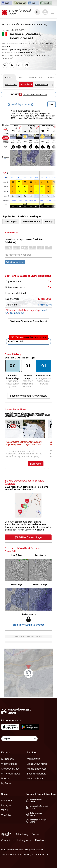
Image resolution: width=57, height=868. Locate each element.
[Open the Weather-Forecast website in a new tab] (46, 3)
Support (36, 834)
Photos (5, 778)
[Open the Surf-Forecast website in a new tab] (7, 3)
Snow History (35, 77)
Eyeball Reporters (37, 774)
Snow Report (11, 221)
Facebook (7, 801)
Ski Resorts (7, 759)
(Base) (42, 84)
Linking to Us (24, 840)
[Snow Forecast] (17, 12)
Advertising (22, 834)
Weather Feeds (35, 778)
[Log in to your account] (45, 12)
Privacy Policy (24, 854)
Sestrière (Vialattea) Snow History (29, 396)
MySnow (6, 783)
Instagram (7, 805)
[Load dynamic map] (29, 673)
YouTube (6, 815)
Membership (34, 759)
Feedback (41, 840)
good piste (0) (17, 313)
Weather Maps (9, 764)
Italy (17, 24)
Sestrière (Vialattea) (36, 24)
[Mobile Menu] (52, 12)
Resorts (6, 24)
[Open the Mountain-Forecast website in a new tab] (20, 3)
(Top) (11, 84)
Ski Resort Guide (31, 221)
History (49, 221)
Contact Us (7, 840)
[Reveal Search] (37, 12)
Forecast (9, 77)
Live (21, 77)
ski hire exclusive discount (28, 94)
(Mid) (26, 84)
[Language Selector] (19, 739)
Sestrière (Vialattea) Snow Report (28, 321)
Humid (6, 196)
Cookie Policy (41, 854)
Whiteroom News (11, 774)
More (6, 159)
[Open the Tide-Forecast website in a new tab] (33, 3)
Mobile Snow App (37, 769)
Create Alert (45, 305)
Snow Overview (10, 769)
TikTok (5, 810)
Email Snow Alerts (37, 764)
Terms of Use (8, 854)
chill (6, 191)
